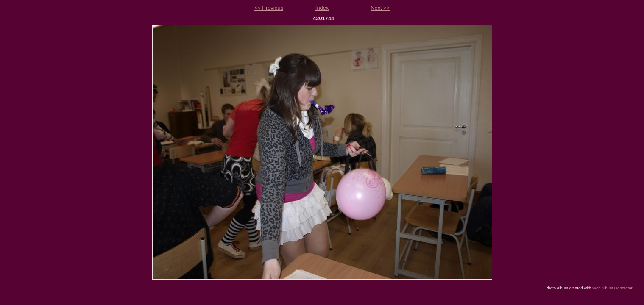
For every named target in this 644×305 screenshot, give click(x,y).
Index (322, 8)
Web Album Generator (612, 288)
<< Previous (269, 8)
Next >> (380, 8)
